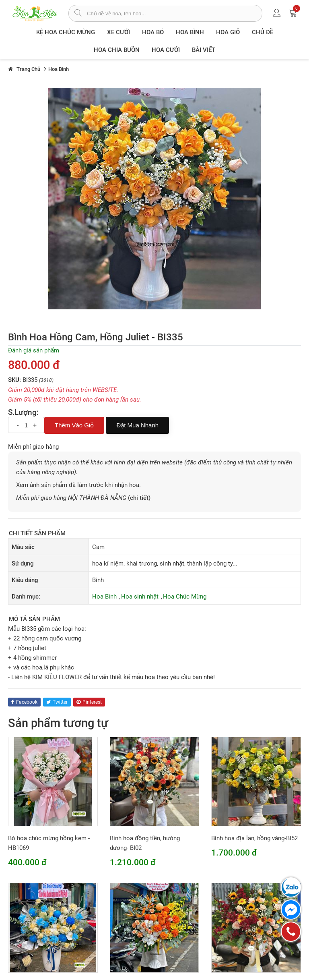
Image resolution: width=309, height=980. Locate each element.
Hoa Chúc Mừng (185, 597)
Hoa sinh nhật (140, 597)
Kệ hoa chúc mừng (66, 32)
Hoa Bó (153, 32)
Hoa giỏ (228, 32)
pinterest (89, 702)
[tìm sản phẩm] (78, 14)
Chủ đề (263, 32)
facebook (24, 702)
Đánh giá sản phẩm (34, 350)
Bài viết (204, 50)
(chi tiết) (139, 498)
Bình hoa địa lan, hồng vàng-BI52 (254, 838)
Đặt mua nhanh (137, 425)
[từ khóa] (174, 13)
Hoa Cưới (166, 50)
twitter (57, 702)
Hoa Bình (190, 32)
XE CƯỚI (118, 32)
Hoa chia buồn (117, 50)
